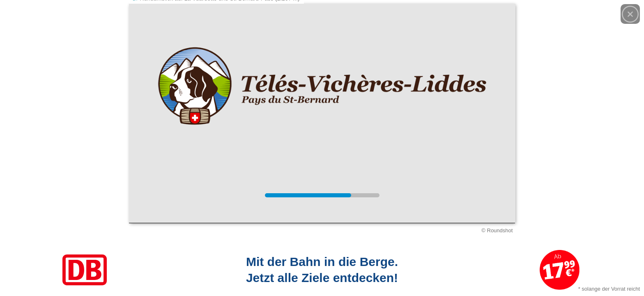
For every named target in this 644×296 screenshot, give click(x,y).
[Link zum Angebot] (322, 270)
